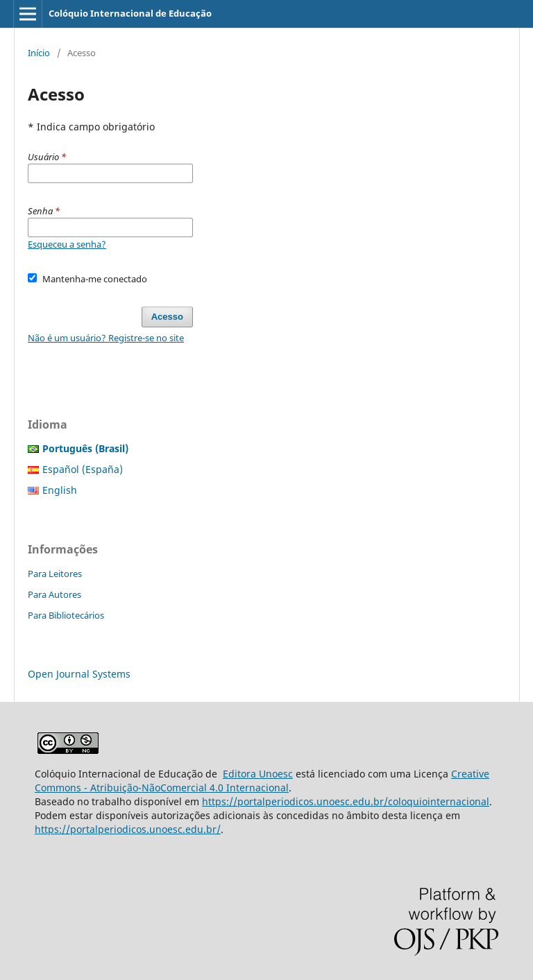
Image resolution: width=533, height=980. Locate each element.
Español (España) (83, 469)
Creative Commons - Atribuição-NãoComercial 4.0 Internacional (262, 781)
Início (39, 53)
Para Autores (54, 594)
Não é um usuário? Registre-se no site (106, 338)
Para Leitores (55, 574)
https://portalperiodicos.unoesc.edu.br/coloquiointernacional (346, 801)
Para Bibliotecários (66, 615)
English (60, 490)
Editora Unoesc (258, 774)
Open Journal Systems (79, 674)
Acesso (167, 317)
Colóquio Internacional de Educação (130, 13)
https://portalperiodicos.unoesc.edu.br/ (128, 829)
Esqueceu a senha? (67, 244)
